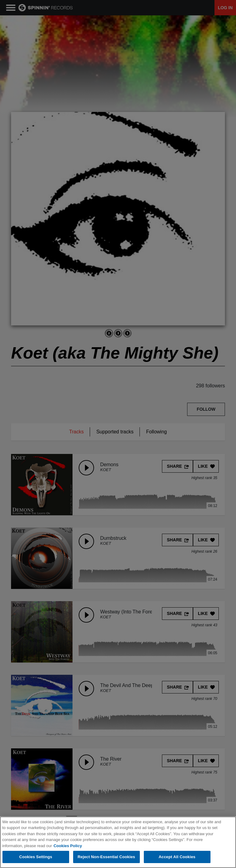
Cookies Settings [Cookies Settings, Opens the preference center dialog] (36, 857)
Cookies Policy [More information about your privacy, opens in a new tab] (68, 846)
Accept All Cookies (177, 857)
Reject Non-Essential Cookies (106, 857)
